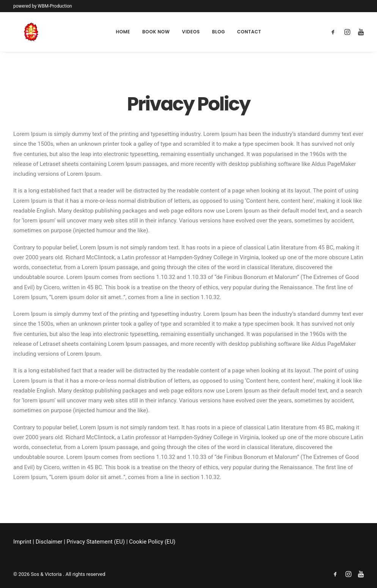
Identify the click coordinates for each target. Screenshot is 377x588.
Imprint (22, 542)
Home (123, 32)
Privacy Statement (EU (95, 542)
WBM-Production (55, 6)
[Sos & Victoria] (21, 32)
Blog (218, 32)
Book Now (156, 32)
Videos (191, 32)
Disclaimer (49, 542)
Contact (249, 32)
